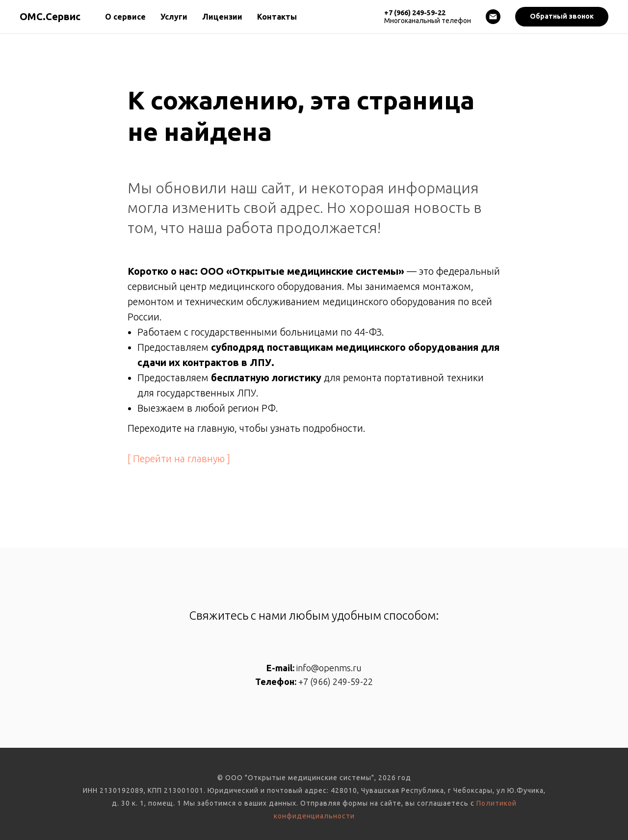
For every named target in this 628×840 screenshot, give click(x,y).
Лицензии (222, 17)
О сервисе (125, 17)
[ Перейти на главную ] (179, 459)
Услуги (174, 17)
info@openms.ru (329, 668)
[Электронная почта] (493, 17)
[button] (562, 17)
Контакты (277, 17)
